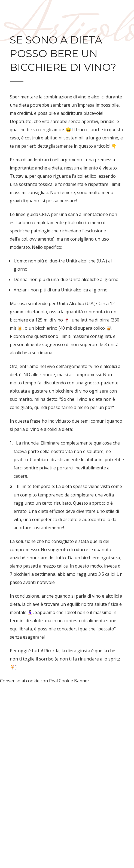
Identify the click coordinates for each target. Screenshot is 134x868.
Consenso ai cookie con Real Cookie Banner (45, 681)
